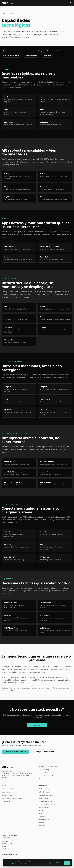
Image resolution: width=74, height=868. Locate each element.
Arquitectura (47, 56)
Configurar (50, 863)
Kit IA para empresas (46, 789)
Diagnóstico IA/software (47, 792)
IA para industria (45, 807)
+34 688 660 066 (7, 843)
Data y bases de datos (54, 51)
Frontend (6, 51)
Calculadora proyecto (46, 795)
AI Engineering (44, 770)
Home (3, 13)
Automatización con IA (46, 776)
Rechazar (59, 863)
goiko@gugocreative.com (44, 752)
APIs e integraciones (32, 56)
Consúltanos (37, 725)
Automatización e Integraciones (12, 798)
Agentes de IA (44, 773)
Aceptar (67, 863)
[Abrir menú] (71, 3)
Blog (41, 813)
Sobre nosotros (44, 820)
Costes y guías (44, 798)
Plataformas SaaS (7, 795)
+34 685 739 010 (7, 838)
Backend (16, 51)
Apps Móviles (6, 792)
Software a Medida (7, 789)
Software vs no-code (46, 801)
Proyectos (42, 810)
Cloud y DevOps (38, 51)
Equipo (42, 823)
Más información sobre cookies (23, 864)
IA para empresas (45, 779)
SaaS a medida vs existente (48, 804)
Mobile (26, 51)
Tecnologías (43, 817)
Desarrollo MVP (6, 801)
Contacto (42, 826)
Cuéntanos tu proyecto (15, 752)
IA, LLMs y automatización (12, 56)
